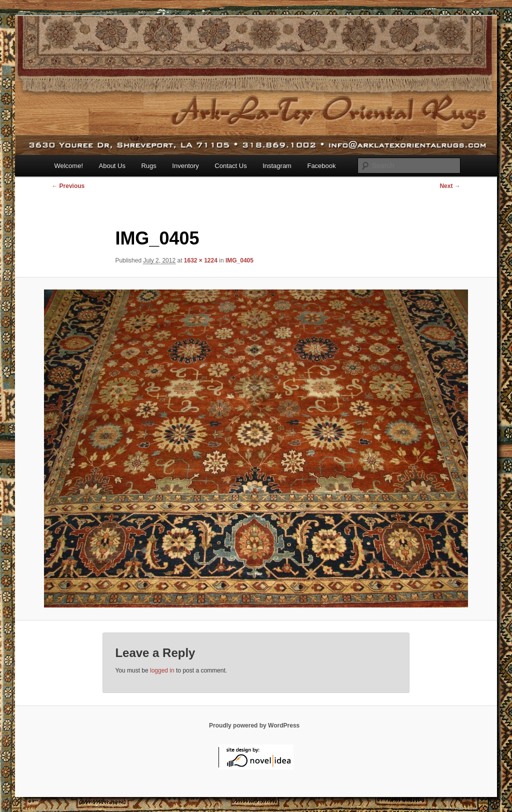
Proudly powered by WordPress (254, 725)
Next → (450, 186)
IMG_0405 (239, 260)
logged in (162, 670)
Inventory (185, 166)
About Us (112, 166)
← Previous (68, 186)
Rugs (148, 166)
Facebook (321, 166)
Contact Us (230, 166)
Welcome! (68, 166)
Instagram (277, 166)
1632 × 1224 (201, 260)
